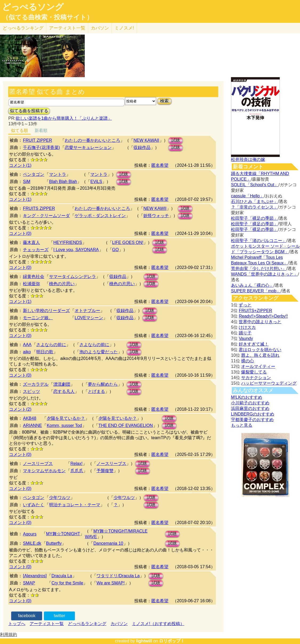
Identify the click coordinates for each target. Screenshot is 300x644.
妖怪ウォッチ (156, 216)
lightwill (144, 641)
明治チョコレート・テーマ (75, 505)
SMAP (29, 583)
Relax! (76, 464)
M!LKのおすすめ (247, 397)
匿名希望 (160, 165)
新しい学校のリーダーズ (46, 311)
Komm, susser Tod (64, 425)
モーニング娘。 (38, 318)
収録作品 (142, 148)
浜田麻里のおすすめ (250, 408)
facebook (27, 616)
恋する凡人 (64, 391)
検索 (164, 101)
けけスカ (247, 327)
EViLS (96, 182)
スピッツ (31, 391)
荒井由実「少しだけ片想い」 (259, 269)
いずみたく (34, 505)
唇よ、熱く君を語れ (260, 355)
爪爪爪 (77, 471)
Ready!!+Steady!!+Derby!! (263, 316)
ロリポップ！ (172, 641)
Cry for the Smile (67, 583)
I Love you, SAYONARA (76, 250)
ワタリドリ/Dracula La (118, 576)
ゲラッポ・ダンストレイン (100, 216)
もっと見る (242, 425)
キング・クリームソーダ (46, 216)
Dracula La (62, 576)
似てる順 (19, 130)
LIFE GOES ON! (128, 242)
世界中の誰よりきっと (260, 322)
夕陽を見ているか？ (66, 418)
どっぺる (23, 28)
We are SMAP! (111, 583)
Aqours (30, 534)
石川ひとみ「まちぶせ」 (254, 201)
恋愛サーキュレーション (88, 148)
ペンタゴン (34, 174)
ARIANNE (32, 425)
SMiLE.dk (32, 543)
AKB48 (30, 418)
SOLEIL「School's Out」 (255, 185)
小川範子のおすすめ (250, 403)
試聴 (176, 140)
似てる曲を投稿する (29, 111)
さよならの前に (51, 345)
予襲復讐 (105, 471)
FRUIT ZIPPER (37, 140)
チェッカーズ (36, 250)
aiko (27, 352)
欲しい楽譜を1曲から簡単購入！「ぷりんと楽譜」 (64, 118)
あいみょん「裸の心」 (252, 285)
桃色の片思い (62, 284)
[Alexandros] (35, 576)
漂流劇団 (62, 384)
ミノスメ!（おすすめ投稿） (158, 624)
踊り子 (245, 333)
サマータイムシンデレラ (72, 277)
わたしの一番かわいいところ (92, 140)
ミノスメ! (124, 28)
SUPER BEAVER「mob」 (256, 291)
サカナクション (256, 378)
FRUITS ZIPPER (39, 208)
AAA (27, 345)
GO (115, 250)
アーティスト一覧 (47, 624)
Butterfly (54, 543)
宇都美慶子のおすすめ (252, 420)
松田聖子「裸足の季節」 (254, 218)
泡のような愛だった (99, 352)
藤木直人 (31, 242)
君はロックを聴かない (260, 350)
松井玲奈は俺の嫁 (248, 159)
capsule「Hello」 (248, 196)
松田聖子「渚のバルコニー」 (259, 241)
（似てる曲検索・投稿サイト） (48, 17)
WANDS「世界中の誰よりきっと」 (264, 274)
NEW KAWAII (146, 140)
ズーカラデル (36, 384)
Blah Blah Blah (63, 182)
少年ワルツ (60, 498)
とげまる (96, 391)
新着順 (41, 130)
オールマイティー (258, 366)
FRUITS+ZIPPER (255, 311)
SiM (27, 182)
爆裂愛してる (254, 372)
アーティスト (67, 28)
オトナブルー (87, 311)
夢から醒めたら (103, 384)
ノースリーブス (38, 464)
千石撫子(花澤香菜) (41, 148)
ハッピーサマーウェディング (269, 383)
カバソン (100, 28)
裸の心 (248, 361)
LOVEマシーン (89, 318)
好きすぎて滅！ (254, 344)
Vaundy (246, 338)
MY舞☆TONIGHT (63, 534)
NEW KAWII (155, 208)
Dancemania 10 (108, 543)
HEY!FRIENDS (68, 242)
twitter (60, 616)
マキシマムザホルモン (44, 471)
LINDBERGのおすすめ (253, 414)
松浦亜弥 (31, 284)
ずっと (245, 305)
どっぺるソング (33, 7)
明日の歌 (45, 352)
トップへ (17, 624)
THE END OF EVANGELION (125, 425)
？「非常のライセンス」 (254, 207)
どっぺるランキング (87, 624)
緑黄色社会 (34, 277)
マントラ (58, 174)
